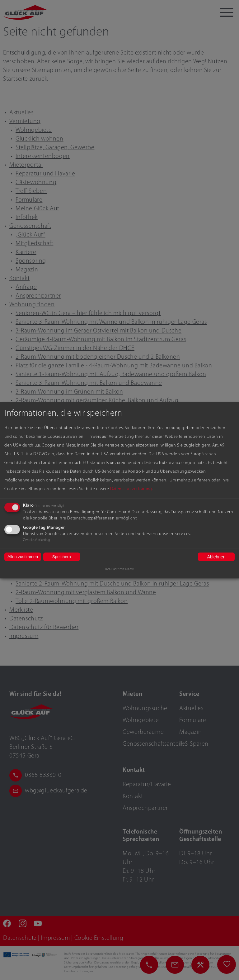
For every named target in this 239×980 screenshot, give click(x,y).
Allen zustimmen (23, 557)
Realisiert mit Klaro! (119, 569)
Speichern (62, 557)
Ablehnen (216, 557)
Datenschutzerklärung (131, 489)
